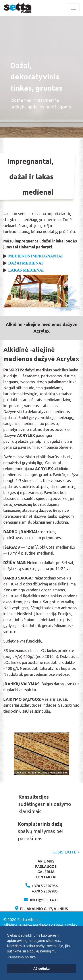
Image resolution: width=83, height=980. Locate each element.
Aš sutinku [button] (42, 969)
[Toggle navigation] (73, 8)
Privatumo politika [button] (22, 957)
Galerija (46, 872)
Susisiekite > (66, 852)
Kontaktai (46, 877)
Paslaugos (46, 866)
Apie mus (46, 861)
